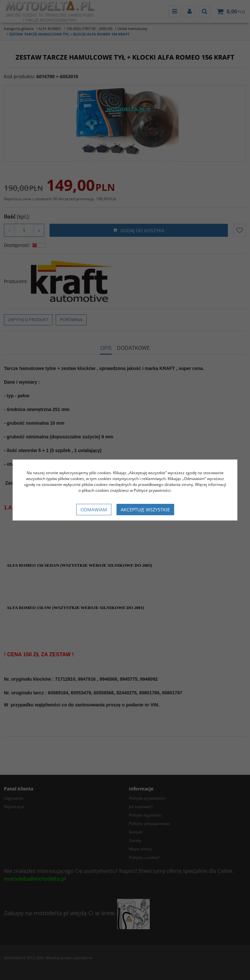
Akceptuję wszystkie (145, 510)
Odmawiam (94, 510)
